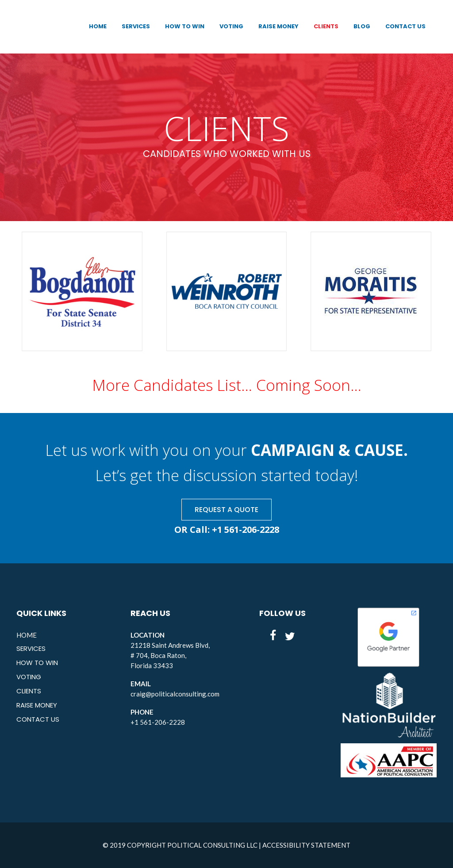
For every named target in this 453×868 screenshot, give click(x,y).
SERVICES (31, 648)
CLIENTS (29, 691)
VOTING (29, 677)
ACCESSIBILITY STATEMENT (306, 845)
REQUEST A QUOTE (226, 510)
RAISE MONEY (37, 705)
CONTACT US (38, 719)
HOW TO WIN (37, 663)
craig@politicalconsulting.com (175, 694)
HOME (27, 635)
